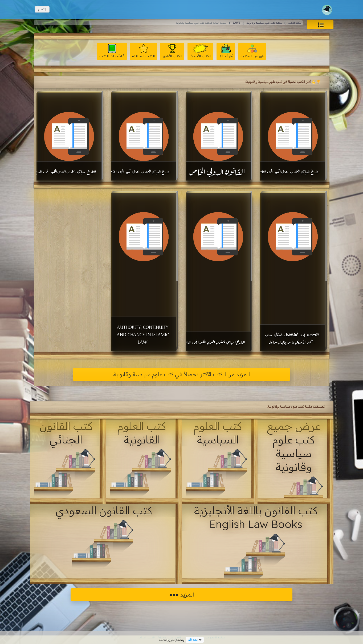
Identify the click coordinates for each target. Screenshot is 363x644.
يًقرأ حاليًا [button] (226, 51)
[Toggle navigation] (327, 10)
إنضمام (42, 9)
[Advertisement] (70, 271)
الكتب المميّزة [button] (143, 51)
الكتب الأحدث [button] (200, 51)
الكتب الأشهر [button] (172, 51)
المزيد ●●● (181, 595)
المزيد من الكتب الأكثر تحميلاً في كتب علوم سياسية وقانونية (181, 374)
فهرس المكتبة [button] (252, 51)
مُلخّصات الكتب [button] (112, 51)
